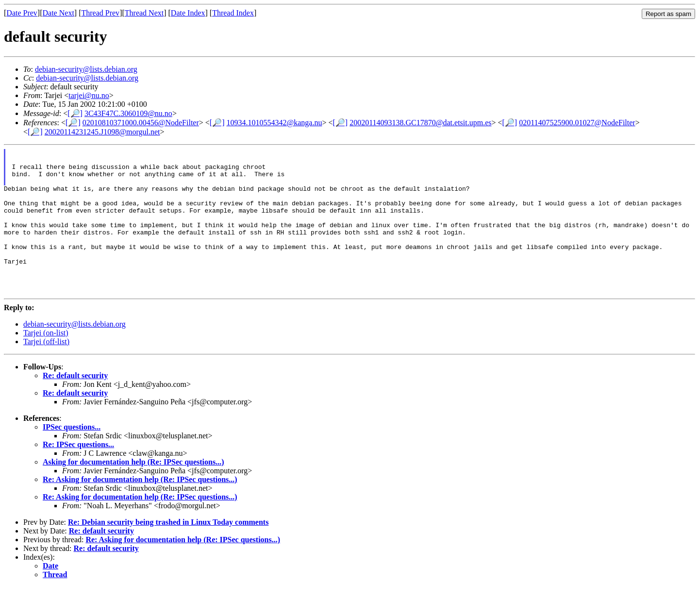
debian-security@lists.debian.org (86, 69)
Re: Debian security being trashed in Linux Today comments (168, 551)
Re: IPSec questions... (78, 474)
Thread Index (233, 13)
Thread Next (144, 13)
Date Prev (22, 13)
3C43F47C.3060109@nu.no (128, 113)
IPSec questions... (72, 456)
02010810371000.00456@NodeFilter (141, 123)
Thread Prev (100, 13)
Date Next (58, 13)
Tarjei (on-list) (46, 362)
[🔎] (75, 113)
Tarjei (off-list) (46, 371)
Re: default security (75, 405)
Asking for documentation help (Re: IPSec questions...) (133, 491)
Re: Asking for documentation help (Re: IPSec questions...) (140, 508)
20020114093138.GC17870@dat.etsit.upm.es (420, 123)
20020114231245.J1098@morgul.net (102, 132)
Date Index (188, 13)
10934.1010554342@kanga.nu (274, 123)
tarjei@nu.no (89, 95)
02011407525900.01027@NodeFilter (577, 123)
